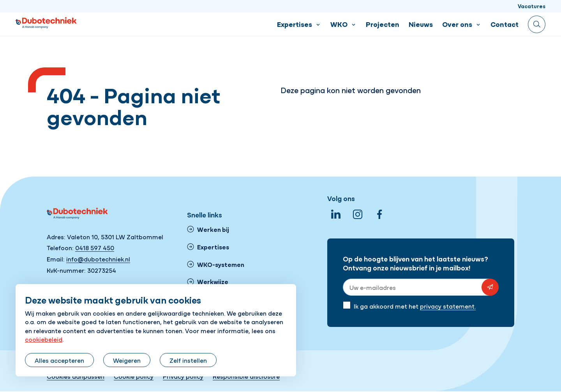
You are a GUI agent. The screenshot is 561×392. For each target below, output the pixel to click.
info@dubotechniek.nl (98, 259)
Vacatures (532, 6)
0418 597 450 (95, 247)
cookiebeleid (44, 339)
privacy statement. (448, 306)
